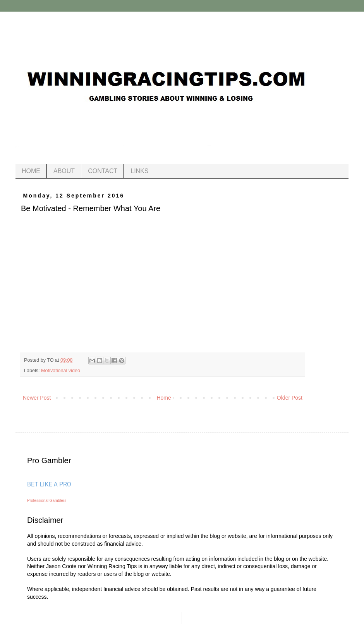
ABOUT (64, 171)
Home (164, 398)
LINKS (139, 171)
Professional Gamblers (47, 501)
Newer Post (37, 398)
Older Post (290, 398)
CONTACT (103, 171)
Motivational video (61, 371)
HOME (31, 171)
